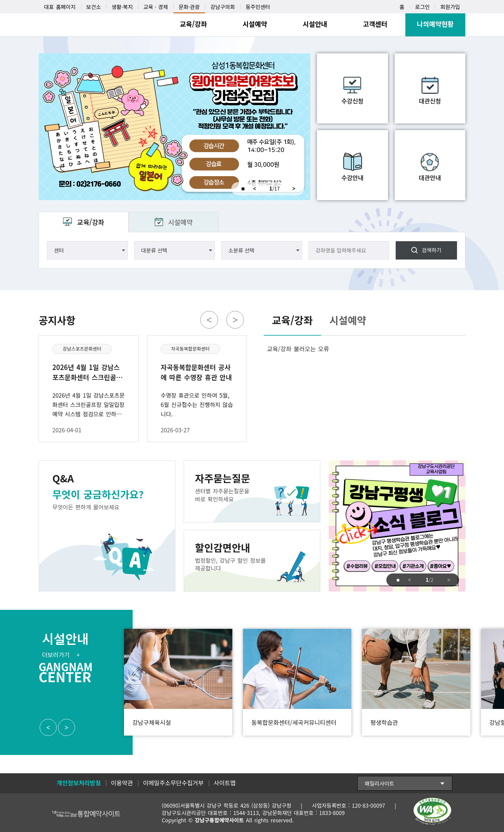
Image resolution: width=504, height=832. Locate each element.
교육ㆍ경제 (156, 7)
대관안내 (430, 177)
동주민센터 (258, 7)
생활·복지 (122, 7)
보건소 (94, 7)
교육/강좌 (90, 222)
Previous (254, 189)
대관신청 (430, 101)
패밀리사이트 (379, 783)
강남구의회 (223, 7)
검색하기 (431, 250)
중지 (240, 189)
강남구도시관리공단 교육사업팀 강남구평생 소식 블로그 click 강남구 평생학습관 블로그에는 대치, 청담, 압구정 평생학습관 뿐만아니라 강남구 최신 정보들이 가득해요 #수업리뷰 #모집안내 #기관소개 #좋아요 (397, 526)
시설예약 (180, 222)
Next (296, 189)
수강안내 (352, 177)
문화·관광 (189, 7)
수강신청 (352, 101)
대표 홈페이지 (60, 7)
